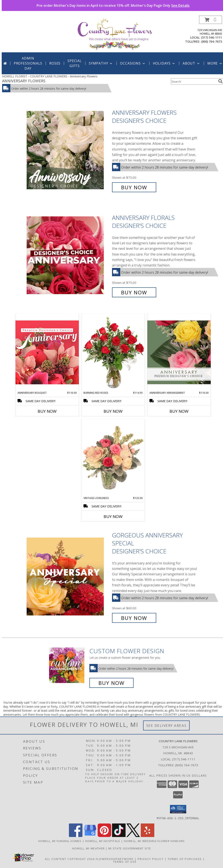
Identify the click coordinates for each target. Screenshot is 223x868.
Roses (55, 63)
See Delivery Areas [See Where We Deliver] (166, 725)
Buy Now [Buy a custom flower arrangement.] (111, 683)
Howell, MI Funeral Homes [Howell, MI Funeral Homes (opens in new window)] (60, 841)
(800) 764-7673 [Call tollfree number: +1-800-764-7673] (211, 41)
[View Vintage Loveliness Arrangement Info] (113, 458)
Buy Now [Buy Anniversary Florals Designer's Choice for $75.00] (134, 292)
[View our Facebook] (76, 836)
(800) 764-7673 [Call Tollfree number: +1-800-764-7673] (187, 765)
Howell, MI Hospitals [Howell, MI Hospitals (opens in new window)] (103, 841)
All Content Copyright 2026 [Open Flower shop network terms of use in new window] (70, 859)
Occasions (133, 63)
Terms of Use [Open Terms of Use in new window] (125, 861)
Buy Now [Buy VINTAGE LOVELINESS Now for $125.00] (113, 516)
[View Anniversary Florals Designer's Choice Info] (68, 255)
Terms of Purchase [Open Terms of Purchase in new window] (185, 859)
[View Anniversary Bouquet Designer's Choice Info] (47, 352)
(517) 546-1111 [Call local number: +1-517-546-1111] (211, 37)
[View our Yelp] (148, 836)
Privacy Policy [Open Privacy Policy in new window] (151, 859)
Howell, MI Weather (88, 848)
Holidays (164, 63)
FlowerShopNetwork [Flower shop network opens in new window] (115, 859)
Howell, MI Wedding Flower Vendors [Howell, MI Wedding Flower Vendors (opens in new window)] (154, 841)
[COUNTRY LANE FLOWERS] (115, 34)
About (192, 63)
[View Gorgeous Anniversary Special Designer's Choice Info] (68, 577)
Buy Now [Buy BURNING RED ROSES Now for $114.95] (113, 411)
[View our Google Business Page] (90, 836)
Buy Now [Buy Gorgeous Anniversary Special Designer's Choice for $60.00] (134, 618)
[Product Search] (194, 81)
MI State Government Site (130, 848)
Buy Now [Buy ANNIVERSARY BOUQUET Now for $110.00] (47, 411)
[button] (211, 20)
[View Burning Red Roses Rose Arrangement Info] (113, 352)
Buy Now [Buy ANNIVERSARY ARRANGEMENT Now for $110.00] (179, 411)
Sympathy (101, 63)
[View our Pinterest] (104, 836)
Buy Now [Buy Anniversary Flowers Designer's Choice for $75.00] (134, 187)
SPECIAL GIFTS (75, 63)
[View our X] (133, 836)
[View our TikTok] (119, 836)
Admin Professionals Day (28, 63)
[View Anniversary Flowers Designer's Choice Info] (68, 150)
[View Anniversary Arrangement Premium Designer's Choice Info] (179, 352)
